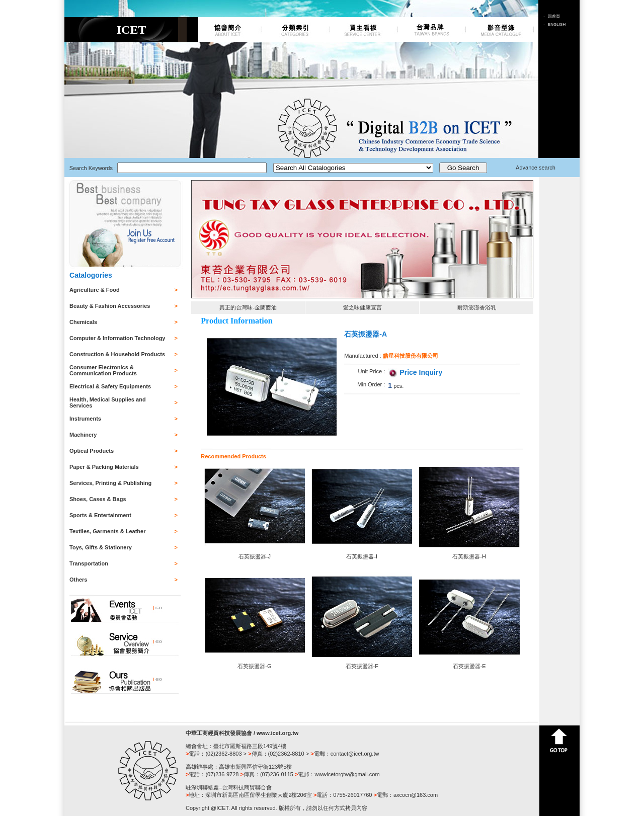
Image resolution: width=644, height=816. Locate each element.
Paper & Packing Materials (104, 467)
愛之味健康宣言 (363, 307)
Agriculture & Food (95, 290)
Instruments (85, 419)
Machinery (83, 435)
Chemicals (83, 322)
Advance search (536, 168)
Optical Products (92, 451)
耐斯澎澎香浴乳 (477, 307)
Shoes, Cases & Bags (98, 499)
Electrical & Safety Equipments (110, 386)
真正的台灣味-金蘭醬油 (248, 307)
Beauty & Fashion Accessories (110, 306)
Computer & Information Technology (117, 338)
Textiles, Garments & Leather (107, 531)
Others (78, 580)
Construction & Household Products (117, 354)
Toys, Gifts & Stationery (101, 547)
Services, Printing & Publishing (110, 483)
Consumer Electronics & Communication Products (103, 370)
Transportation (89, 563)
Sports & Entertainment (100, 515)
